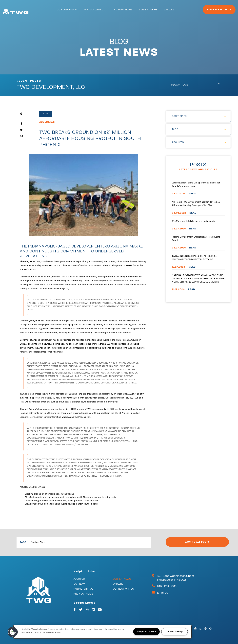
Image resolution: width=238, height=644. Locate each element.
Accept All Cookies (147, 632)
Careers (180, 11)
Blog (46, 114)
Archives (178, 142)
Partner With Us (105, 11)
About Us (79, 579)
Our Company (78, 11)
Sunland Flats (38, 542)
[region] (102, 632)
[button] (13, 632)
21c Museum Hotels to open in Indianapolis (193, 221)
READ (192, 194)
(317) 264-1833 (167, 586)
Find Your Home (133, 11)
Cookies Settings (175, 632)
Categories (179, 116)
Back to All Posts (197, 542)
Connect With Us (210, 11)
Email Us (163, 593)
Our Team (79, 584)
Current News (159, 11)
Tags (175, 129)
